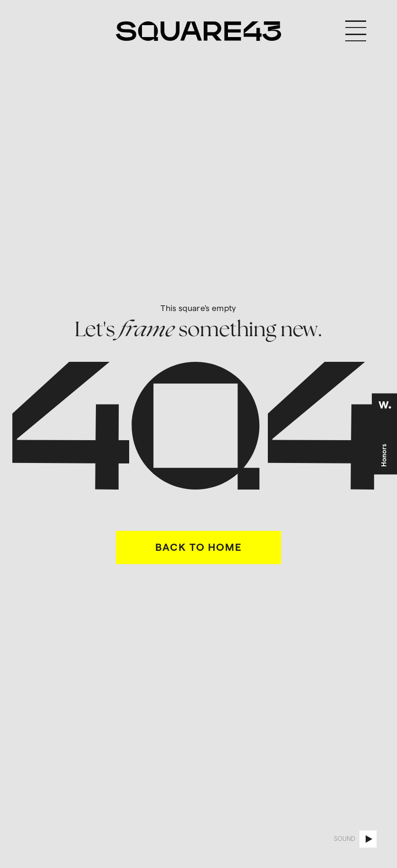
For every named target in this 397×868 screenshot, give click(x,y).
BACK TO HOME (199, 547)
